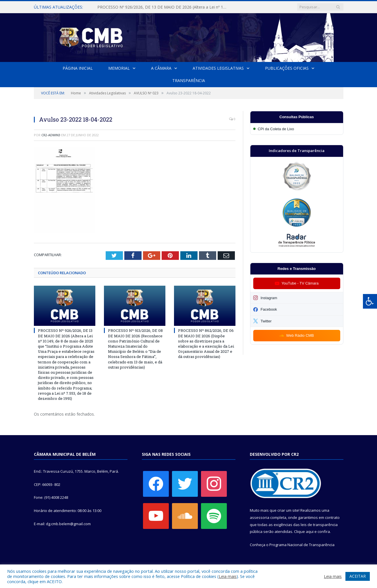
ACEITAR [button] (358, 576)
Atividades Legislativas (218, 68)
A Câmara (161, 68)
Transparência (189, 80)
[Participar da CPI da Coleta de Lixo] (297, 129)
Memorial (119, 68)
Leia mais (228, 576)
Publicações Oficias (287, 68)
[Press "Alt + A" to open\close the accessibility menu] (370, 301)
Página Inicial (78, 68)
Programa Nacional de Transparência (302, 545)
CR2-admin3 (51, 135)
